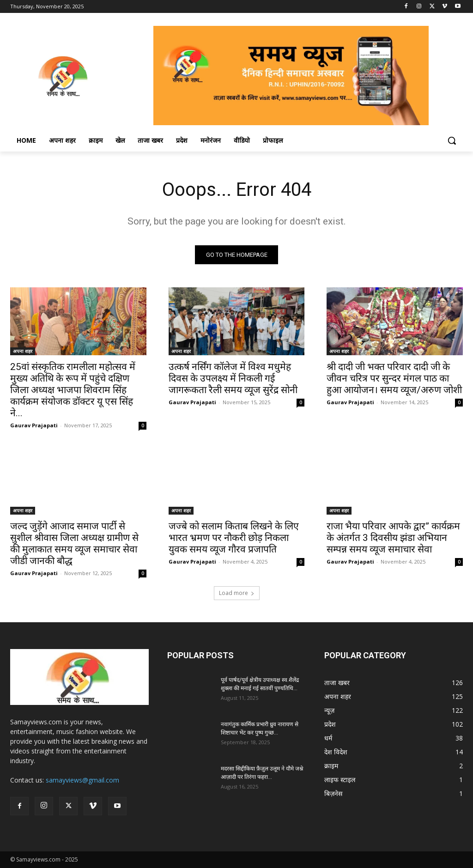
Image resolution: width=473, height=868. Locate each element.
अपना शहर (23, 351)
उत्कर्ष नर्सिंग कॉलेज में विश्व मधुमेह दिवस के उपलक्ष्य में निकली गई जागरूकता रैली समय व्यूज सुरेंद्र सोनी (233, 378)
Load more (237, 593)
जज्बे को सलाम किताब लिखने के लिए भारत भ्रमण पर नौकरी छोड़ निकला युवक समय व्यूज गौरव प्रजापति (234, 537)
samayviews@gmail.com (82, 780)
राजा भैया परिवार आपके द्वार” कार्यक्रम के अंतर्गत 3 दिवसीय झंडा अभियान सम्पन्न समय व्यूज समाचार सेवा (393, 537)
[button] (452, 140)
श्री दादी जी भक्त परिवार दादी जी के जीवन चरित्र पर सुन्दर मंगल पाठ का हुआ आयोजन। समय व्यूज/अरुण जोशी (394, 378)
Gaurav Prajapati (34, 425)
